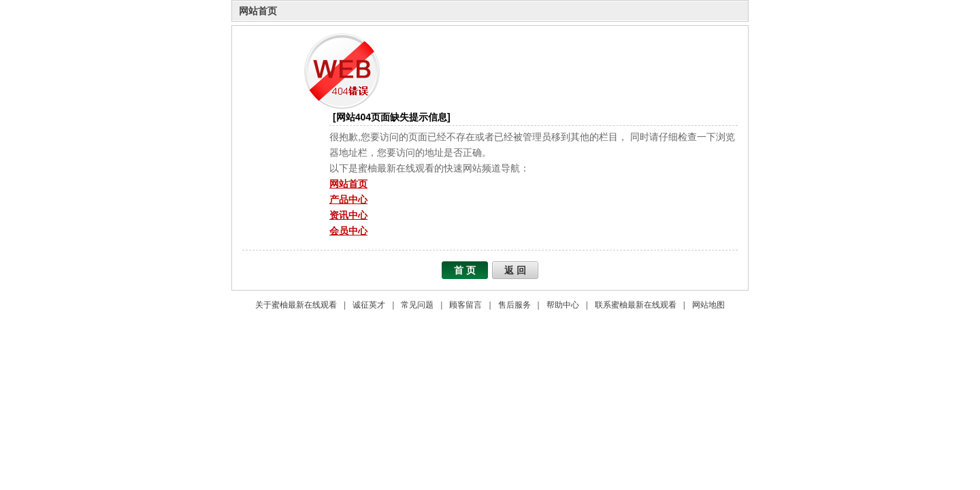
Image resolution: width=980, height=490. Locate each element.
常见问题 (417, 305)
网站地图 (708, 305)
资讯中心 (348, 215)
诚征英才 (369, 305)
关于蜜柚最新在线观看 (296, 305)
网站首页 (258, 11)
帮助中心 (563, 305)
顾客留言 (465, 305)
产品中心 (348, 199)
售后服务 (514, 305)
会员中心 (348, 231)
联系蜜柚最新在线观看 (636, 305)
